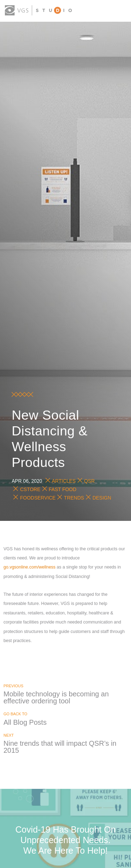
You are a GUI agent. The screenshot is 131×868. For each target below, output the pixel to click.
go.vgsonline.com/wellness (30, 567)
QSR (89, 481)
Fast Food (63, 489)
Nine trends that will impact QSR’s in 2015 (60, 747)
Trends (74, 498)
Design (102, 498)
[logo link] (38, 10)
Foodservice (38, 498)
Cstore (30, 489)
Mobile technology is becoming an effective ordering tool (56, 697)
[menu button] (120, 11)
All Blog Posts (25, 722)
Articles (64, 481)
